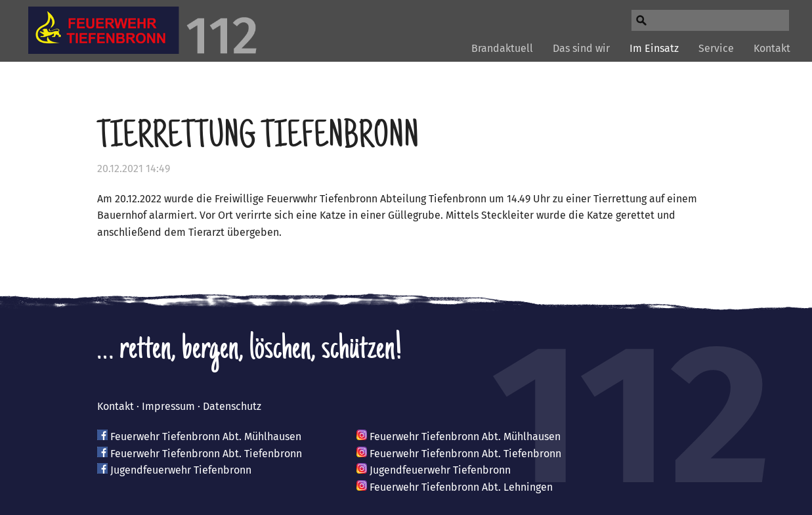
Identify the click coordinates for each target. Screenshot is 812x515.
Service (716, 48)
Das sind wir (581, 48)
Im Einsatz (654, 48)
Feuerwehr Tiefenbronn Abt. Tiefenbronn (206, 454)
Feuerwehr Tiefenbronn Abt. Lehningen (461, 487)
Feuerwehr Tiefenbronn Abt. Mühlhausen (206, 437)
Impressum (168, 406)
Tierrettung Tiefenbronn (258, 139)
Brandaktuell (502, 48)
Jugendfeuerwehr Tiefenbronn (181, 470)
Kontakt (772, 48)
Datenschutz (232, 406)
